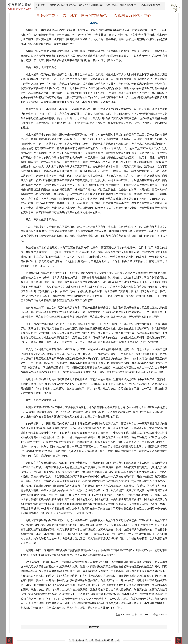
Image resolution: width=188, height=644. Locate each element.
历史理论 (83, 5)
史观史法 (71, 5)
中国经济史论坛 (55, 5)
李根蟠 (94, 23)
